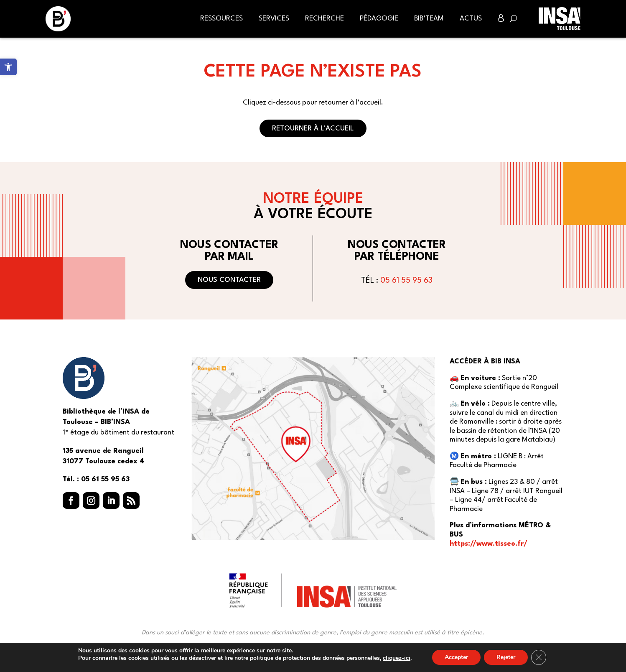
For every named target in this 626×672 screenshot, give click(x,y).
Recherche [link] (324, 19)
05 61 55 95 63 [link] (406, 281)
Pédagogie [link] (379, 19)
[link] (8, 67)
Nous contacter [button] (229, 280)
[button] (71, 501)
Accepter (456, 657)
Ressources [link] (221, 19)
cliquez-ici (397, 658)
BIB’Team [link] (429, 19)
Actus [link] (471, 19)
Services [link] (274, 19)
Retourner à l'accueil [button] (313, 129)
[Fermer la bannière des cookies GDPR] (539, 657)
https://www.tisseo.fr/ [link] (489, 544)
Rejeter (506, 657)
